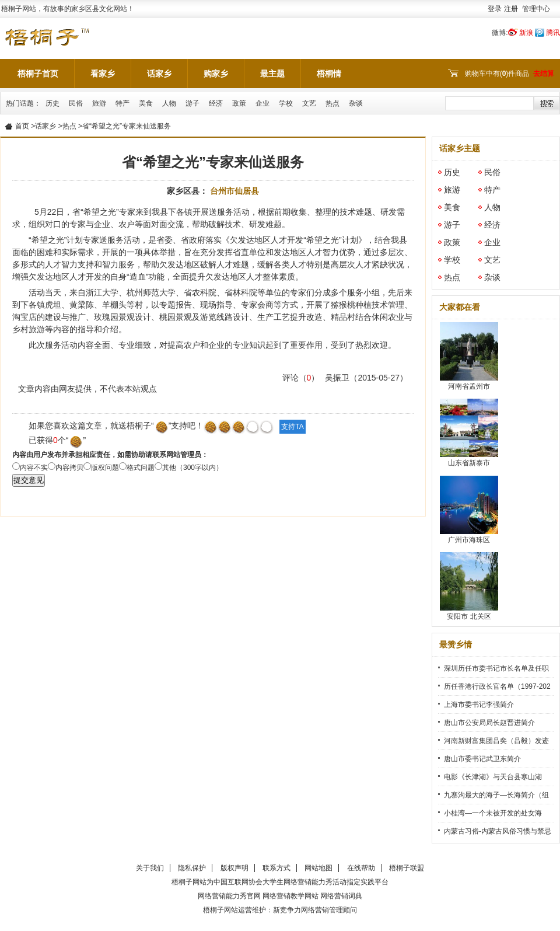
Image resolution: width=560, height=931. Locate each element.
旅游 (99, 103)
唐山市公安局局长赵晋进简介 (489, 723)
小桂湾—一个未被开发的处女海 (493, 813)
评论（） (301, 378)
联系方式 (276, 868)
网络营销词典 (341, 896)
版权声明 (235, 868)
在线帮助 (361, 868)
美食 (146, 103)
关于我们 (150, 868)
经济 (216, 103)
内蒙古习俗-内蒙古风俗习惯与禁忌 (498, 831)
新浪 (526, 33)
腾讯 (553, 33)
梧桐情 (329, 74)
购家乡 (216, 74)
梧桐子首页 (38, 74)
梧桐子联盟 (407, 868)
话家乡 (159, 74)
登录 (495, 9)
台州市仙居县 (235, 191)
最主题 (272, 74)
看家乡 (103, 74)
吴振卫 (337, 378)
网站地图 (318, 868)
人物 (169, 103)
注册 (511, 9)
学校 (286, 103)
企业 (262, 103)
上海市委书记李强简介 (479, 705)
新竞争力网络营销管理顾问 (315, 910)
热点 (332, 103)
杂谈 (356, 103)
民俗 (76, 103)
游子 (192, 103)
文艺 (309, 103)
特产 (123, 103)
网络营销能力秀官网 (229, 896)
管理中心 (536, 9)
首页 (22, 126)
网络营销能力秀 (308, 882)
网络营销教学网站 (290, 896)
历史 (52, 103)
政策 (239, 103)
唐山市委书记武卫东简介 (482, 759)
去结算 (544, 74)
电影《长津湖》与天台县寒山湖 (493, 777)
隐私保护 (192, 868)
